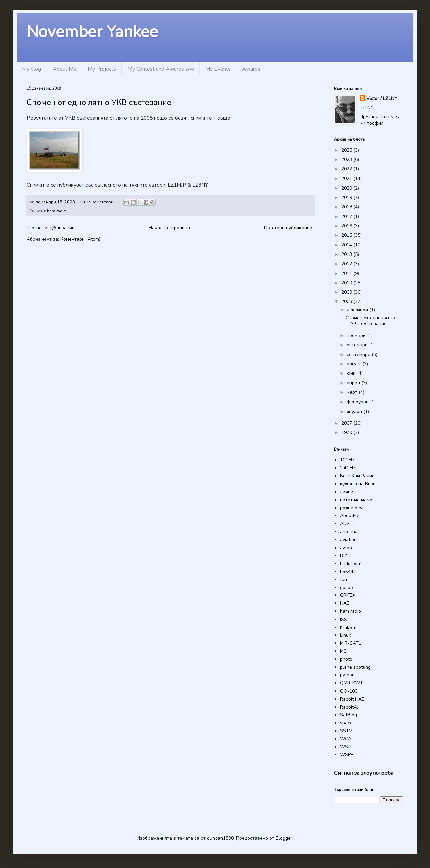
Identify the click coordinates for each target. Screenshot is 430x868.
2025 (347, 150)
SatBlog (349, 715)
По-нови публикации (52, 228)
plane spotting (355, 667)
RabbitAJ (349, 707)
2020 (347, 188)
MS (343, 651)
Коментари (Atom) (80, 239)
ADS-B (347, 524)
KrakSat (348, 627)
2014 (347, 245)
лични (347, 492)
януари (355, 411)
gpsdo (347, 588)
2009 (347, 292)
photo (346, 659)
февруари (358, 402)
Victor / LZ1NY (382, 99)
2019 (347, 197)
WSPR (347, 755)
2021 (347, 179)
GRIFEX (348, 595)
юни (352, 373)
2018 (347, 207)
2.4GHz (348, 468)
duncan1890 (220, 838)
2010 (347, 283)
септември (359, 354)
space (346, 723)
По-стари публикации (288, 228)
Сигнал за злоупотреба (364, 773)
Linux (346, 635)
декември (358, 310)
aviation (348, 540)
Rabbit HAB (352, 699)
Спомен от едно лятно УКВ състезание (99, 102)
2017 (347, 216)
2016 (347, 226)
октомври (358, 345)
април (354, 383)
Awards (251, 69)
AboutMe (350, 516)
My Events (218, 69)
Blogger (284, 838)
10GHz (347, 460)
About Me (64, 69)
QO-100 (349, 691)
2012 (347, 264)
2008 (347, 302)
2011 (347, 273)
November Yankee (92, 32)
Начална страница (169, 228)
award (347, 548)
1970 (347, 432)
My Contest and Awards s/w (161, 69)
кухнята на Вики (358, 484)
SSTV (346, 731)
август (355, 364)
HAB (345, 603)
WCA (346, 739)
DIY (344, 555)
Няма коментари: (98, 202)
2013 (347, 254)
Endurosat (351, 563)
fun (343, 580)
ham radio (57, 211)
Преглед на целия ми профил (380, 120)
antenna (349, 532)
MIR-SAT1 (351, 643)
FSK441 (348, 571)
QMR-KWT (352, 683)
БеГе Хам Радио (357, 476)
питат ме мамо (356, 500)
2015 (347, 235)
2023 (347, 160)
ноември (357, 335)
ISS (343, 619)
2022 (347, 169)
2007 (347, 423)
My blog (32, 69)
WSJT (346, 747)
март (353, 392)
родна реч (351, 508)
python (347, 675)
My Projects (102, 69)
